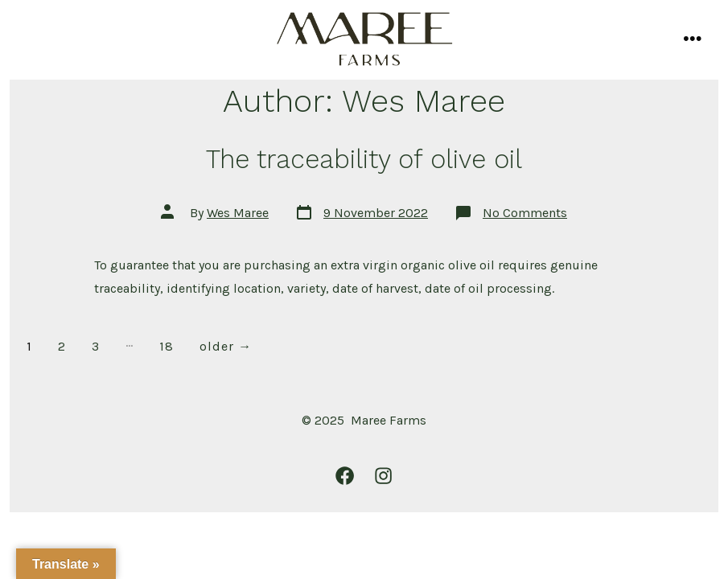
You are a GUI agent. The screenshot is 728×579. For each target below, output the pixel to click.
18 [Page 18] (167, 346)
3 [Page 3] (96, 346)
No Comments (525, 213)
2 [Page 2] (62, 346)
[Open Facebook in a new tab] (345, 476)
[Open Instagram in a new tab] (383, 476)
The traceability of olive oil (364, 159)
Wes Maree (238, 213)
